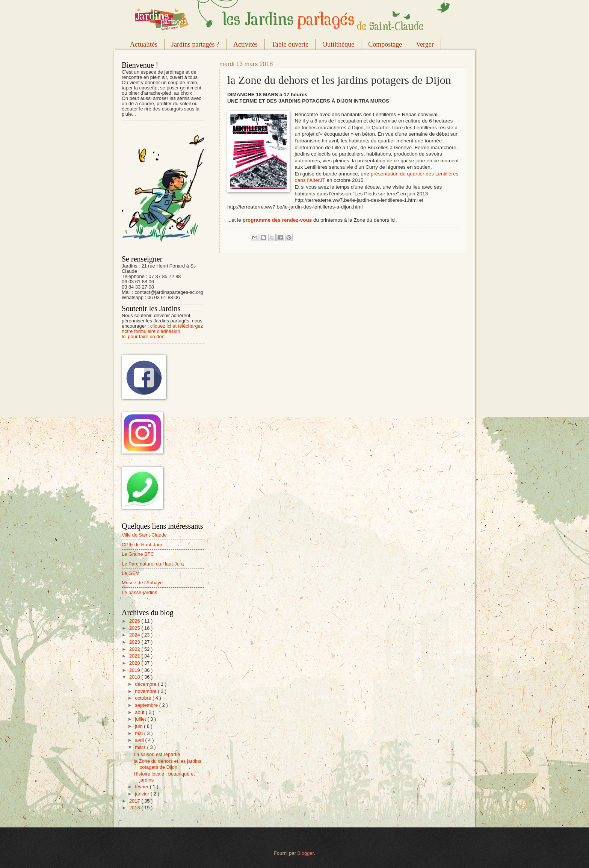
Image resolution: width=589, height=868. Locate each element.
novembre (146, 691)
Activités (245, 44)
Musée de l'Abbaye (142, 583)
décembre (146, 684)
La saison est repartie (157, 754)
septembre (147, 705)
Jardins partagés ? (195, 44)
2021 (135, 656)
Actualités (144, 44)
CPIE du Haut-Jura (142, 545)
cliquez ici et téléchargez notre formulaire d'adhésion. (162, 329)
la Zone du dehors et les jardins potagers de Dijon (168, 764)
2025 (135, 628)
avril (140, 740)
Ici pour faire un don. (144, 336)
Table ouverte (290, 44)
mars (141, 747)
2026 (135, 621)
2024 (135, 635)
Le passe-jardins (139, 592)
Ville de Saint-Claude (144, 535)
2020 (135, 663)
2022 (135, 649)
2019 (135, 670)
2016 (135, 808)
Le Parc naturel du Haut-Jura (153, 564)
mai (139, 733)
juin (139, 726)
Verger (425, 44)
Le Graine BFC (138, 554)
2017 (135, 801)
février (142, 787)
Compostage (385, 44)
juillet (141, 719)
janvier (143, 794)
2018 (135, 677)
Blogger (306, 853)
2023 (135, 642)
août (140, 712)
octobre (144, 698)
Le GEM (131, 573)
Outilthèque (338, 44)
